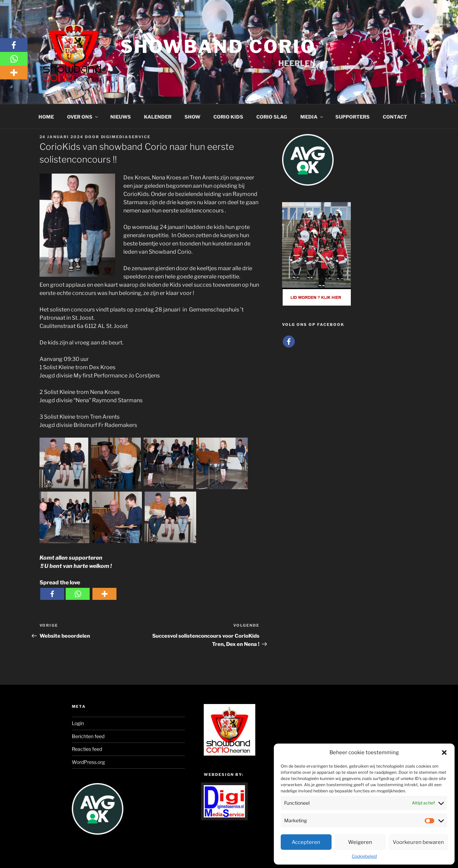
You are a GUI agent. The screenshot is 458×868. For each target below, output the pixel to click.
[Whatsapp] (78, 594)
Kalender (158, 117)
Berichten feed (88, 736)
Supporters (353, 117)
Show (192, 117)
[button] (444, 752)
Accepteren (306, 842)
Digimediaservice (126, 137)
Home (46, 117)
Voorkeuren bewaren (418, 842)
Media (312, 117)
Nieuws (121, 117)
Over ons (83, 117)
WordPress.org (88, 762)
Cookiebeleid (364, 856)
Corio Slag (272, 117)
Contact (395, 117)
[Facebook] (52, 594)
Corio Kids (228, 117)
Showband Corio (218, 47)
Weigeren (360, 842)
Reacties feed (87, 749)
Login (78, 723)
